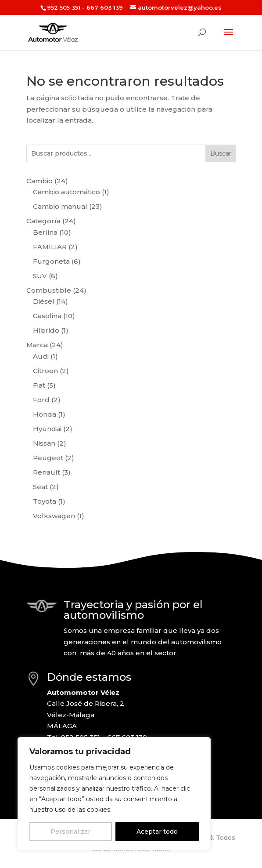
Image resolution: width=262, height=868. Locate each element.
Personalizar (70, 832)
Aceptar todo (157, 832)
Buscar (221, 153)
